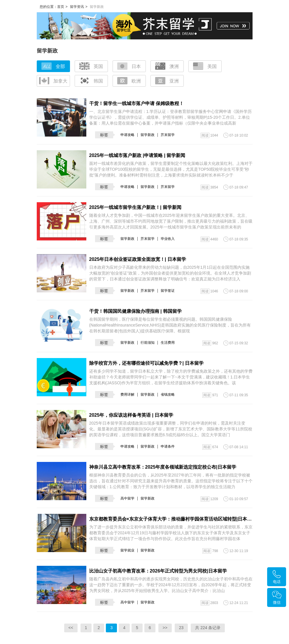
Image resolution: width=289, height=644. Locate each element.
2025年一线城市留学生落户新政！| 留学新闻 (135, 207)
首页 (61, 7)
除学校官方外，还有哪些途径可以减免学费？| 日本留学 (147, 363)
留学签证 (168, 291)
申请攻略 (127, 135)
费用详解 (127, 395)
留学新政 (148, 135)
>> (165, 628)
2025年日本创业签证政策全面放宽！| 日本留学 (138, 259)
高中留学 (127, 498)
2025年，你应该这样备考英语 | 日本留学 (131, 415)
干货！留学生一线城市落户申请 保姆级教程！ (136, 103)
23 (181, 628)
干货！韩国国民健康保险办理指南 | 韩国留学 (135, 311)
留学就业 (127, 550)
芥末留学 (168, 135)
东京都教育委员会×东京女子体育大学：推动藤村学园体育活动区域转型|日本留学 (173, 519)
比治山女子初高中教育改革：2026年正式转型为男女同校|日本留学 (158, 571)
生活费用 (168, 343)
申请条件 (168, 446)
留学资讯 (77, 7)
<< (71, 628)
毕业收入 (168, 239)
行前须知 (148, 343)
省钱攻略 (168, 395)
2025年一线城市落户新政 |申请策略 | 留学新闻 (137, 155)
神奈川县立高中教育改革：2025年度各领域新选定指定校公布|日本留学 (163, 467)
